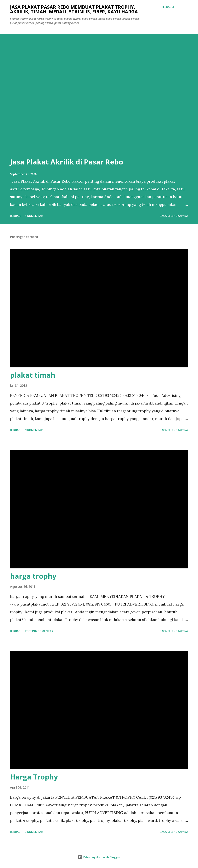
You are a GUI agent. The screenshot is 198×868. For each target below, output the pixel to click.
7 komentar (34, 832)
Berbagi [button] (16, 216)
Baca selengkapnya (174, 216)
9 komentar (34, 430)
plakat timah (33, 375)
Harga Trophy (34, 777)
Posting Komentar (39, 631)
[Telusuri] (168, 7)
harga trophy (33, 576)
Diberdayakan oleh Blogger (99, 857)
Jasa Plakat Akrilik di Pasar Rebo (67, 162)
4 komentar (34, 216)
